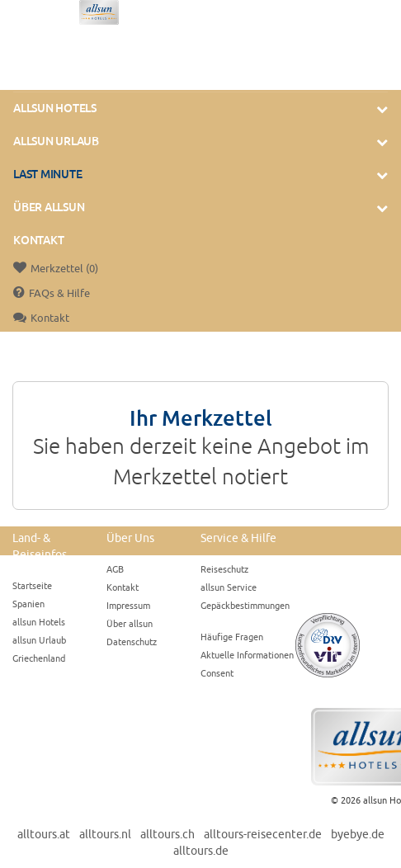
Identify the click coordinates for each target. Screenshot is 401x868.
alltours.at (44, 834)
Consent (217, 673)
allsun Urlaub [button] (56, 141)
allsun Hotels (39, 622)
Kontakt (38, 240)
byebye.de (358, 834)
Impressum (128, 605)
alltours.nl (105, 834)
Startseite (32, 585)
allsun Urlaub (39, 640)
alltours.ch (167, 834)
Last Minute (47, 174)
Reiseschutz (224, 569)
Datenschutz (132, 642)
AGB (115, 569)
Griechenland (39, 658)
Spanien (28, 604)
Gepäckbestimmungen (245, 605)
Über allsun (130, 623)
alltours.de (201, 851)
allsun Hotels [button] (55, 108)
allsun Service (229, 587)
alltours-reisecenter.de (263, 834)
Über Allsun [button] (49, 207)
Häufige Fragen (232, 637)
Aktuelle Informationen (247, 655)
